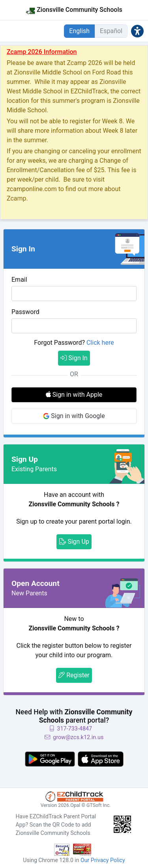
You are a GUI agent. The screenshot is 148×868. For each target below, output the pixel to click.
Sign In (74, 358)
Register (74, 675)
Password (25, 312)
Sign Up (74, 542)
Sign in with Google (74, 416)
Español (111, 31)
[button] (137, 31)
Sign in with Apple (74, 395)
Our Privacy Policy (103, 860)
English (79, 31)
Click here (100, 343)
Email (19, 280)
